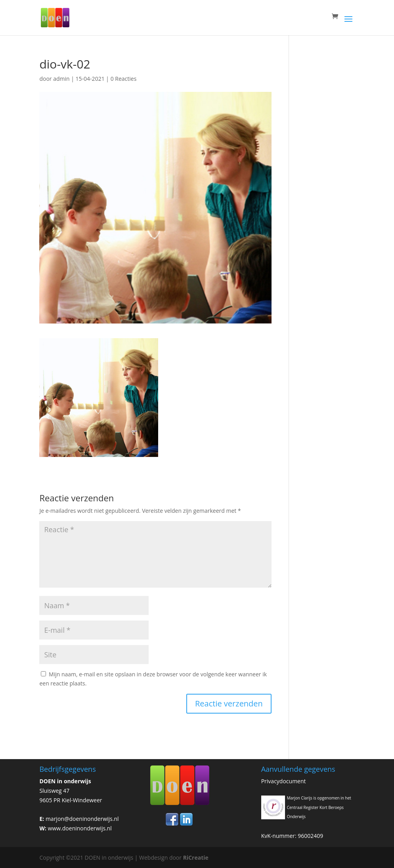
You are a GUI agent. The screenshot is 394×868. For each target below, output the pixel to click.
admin (61, 79)
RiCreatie (196, 858)
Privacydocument (284, 781)
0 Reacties (124, 79)
